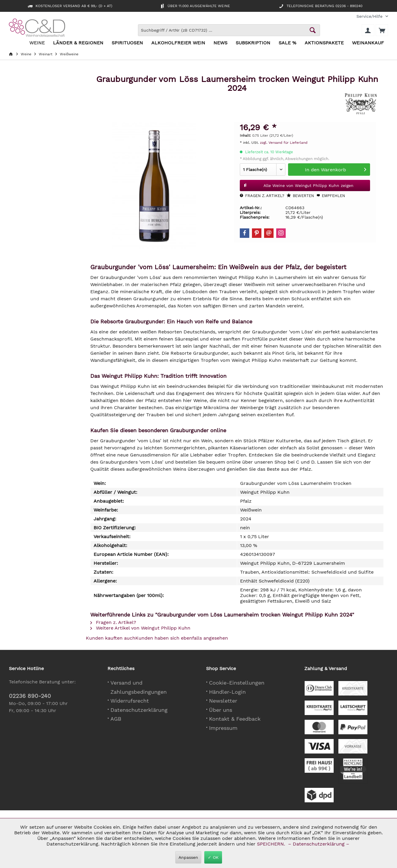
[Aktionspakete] (324, 43)
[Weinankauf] (368, 43)
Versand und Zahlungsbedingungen (139, 687)
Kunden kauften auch (111, 638)
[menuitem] (370, 16)
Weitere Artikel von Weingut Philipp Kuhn (140, 628)
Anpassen (188, 857)
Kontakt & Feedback (235, 719)
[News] (220, 43)
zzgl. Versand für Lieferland (284, 143)
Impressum (223, 728)
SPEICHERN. (272, 844)
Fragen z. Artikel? (262, 196)
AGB (116, 719)
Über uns (221, 710)
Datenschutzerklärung (139, 710)
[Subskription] (253, 43)
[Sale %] (287, 43)
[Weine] (37, 43)
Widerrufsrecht (130, 701)
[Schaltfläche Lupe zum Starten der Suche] (313, 30)
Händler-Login (227, 692)
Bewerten (300, 196)
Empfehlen (331, 196)
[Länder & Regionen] (78, 43)
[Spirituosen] (127, 43)
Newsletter (223, 701)
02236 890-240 (30, 696)
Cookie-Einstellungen (237, 683)
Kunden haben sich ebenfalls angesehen (182, 638)
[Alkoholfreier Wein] (178, 43)
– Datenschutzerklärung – (319, 844)
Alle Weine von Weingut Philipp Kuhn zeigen (298, 184)
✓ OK (213, 857)
